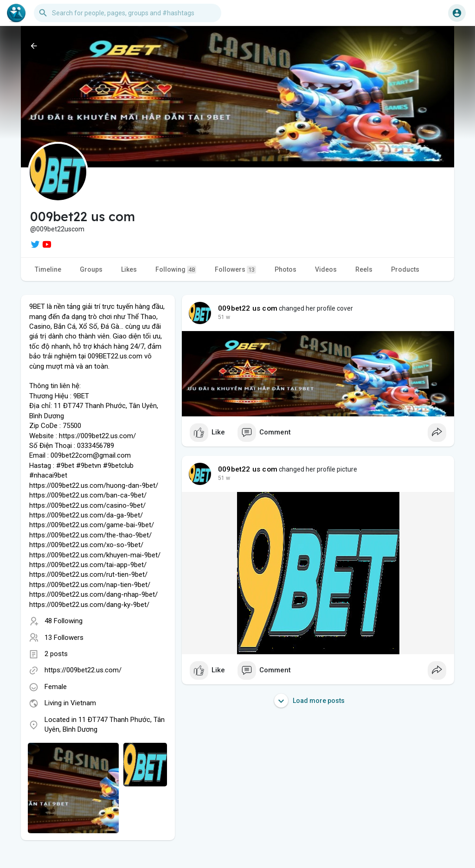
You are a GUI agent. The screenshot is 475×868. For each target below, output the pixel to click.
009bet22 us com (248, 308)
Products (405, 269)
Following (176, 270)
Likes (129, 269)
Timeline (48, 269)
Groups (91, 269)
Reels (364, 269)
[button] (128, 13)
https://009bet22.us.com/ (83, 670)
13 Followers (64, 638)
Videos (326, 269)
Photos (286, 269)
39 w (224, 317)
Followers (235, 270)
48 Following (64, 621)
